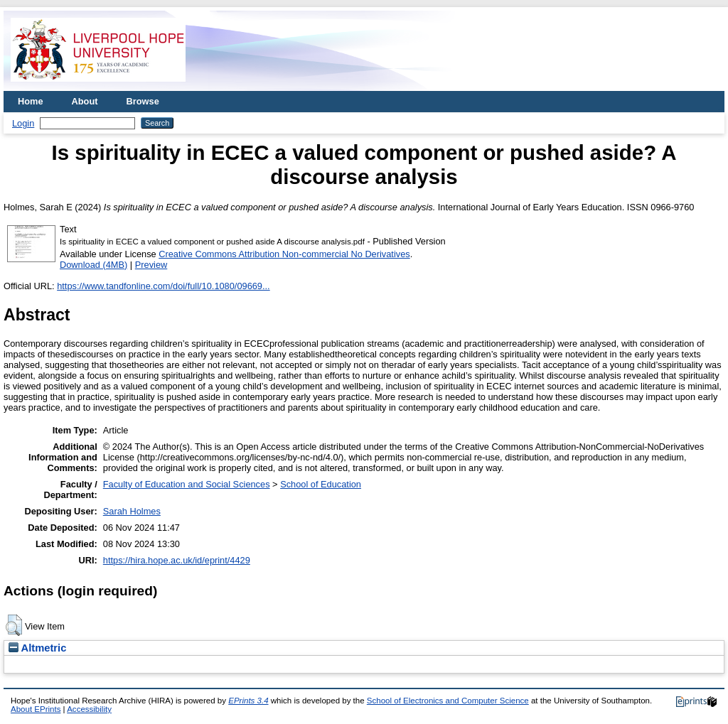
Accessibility (89, 709)
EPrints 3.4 (248, 701)
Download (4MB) (93, 265)
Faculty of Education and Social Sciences (187, 484)
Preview (151, 265)
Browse (143, 101)
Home (31, 101)
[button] (14, 625)
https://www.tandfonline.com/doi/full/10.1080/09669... (164, 286)
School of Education (321, 484)
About (85, 101)
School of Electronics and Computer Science (448, 701)
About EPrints (36, 709)
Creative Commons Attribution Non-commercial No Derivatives (284, 254)
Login (23, 123)
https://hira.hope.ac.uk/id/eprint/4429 (177, 560)
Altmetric (37, 648)
